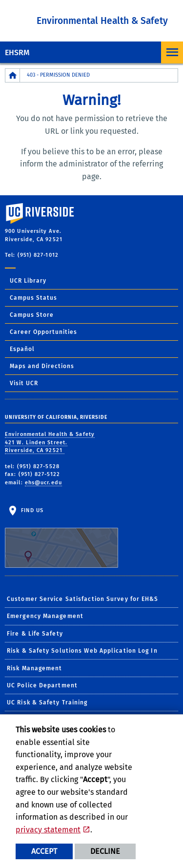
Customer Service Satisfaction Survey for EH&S (83, 599)
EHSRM (17, 52)
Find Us (61, 537)
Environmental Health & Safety (102, 21)
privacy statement (48, 830)
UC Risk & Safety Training (47, 703)
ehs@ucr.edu (43, 483)
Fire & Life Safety (35, 634)
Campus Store (32, 315)
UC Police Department (42, 685)
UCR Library (28, 281)
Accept (44, 851)
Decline (105, 851)
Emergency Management (45, 616)
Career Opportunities (43, 332)
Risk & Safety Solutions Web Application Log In (82, 651)
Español (22, 349)
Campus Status (33, 298)
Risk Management (35, 668)
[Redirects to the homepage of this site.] (13, 75)
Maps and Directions (42, 366)
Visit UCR (24, 383)
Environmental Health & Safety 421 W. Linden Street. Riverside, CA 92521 (50, 442)
